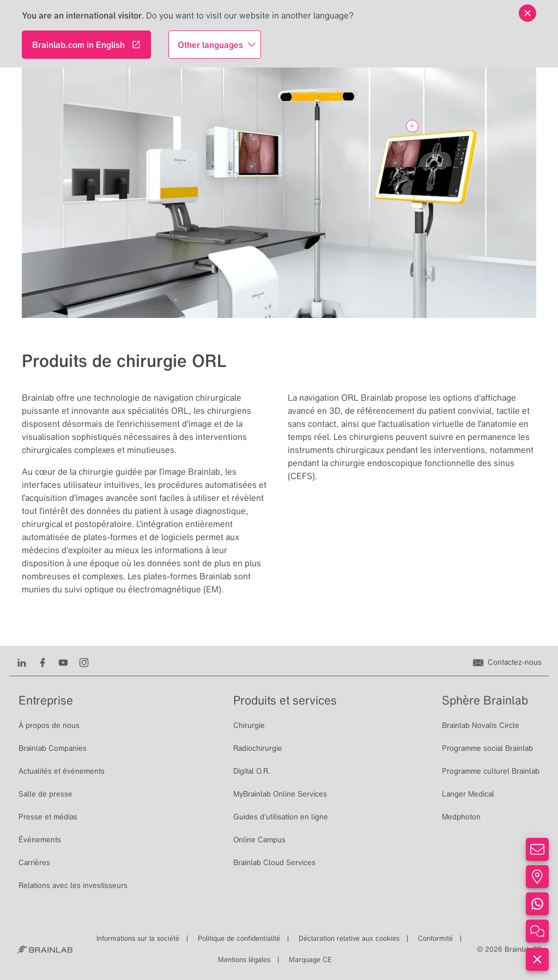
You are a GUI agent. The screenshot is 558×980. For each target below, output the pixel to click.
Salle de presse (46, 794)
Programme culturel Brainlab (491, 771)
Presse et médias (48, 817)
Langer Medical (468, 794)
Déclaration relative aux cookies (349, 938)
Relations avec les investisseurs (73, 885)
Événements (40, 840)
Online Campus (259, 840)
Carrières (34, 862)
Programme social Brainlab (487, 748)
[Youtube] (63, 662)
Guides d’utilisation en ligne (281, 817)
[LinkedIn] (22, 662)
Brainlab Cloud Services (274, 862)
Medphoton (461, 817)
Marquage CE (310, 960)
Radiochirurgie (258, 748)
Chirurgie (249, 725)
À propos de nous (49, 725)
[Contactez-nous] (507, 662)
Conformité (435, 938)
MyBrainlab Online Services (280, 794)
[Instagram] (84, 662)
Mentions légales (244, 960)
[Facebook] (43, 662)
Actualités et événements (62, 771)
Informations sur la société (138, 938)
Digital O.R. (252, 771)
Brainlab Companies (53, 748)
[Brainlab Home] (44, 950)
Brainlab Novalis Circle (481, 725)
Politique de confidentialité (239, 938)
